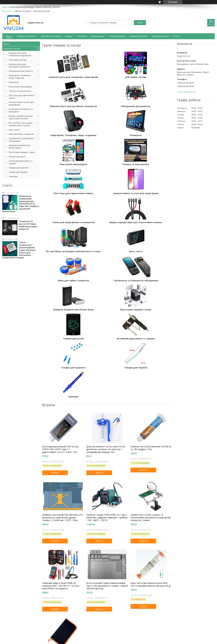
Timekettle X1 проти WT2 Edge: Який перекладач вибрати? (28, 225)
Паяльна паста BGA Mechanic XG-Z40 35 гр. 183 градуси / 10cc (151, 345)
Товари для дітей (17, 157)
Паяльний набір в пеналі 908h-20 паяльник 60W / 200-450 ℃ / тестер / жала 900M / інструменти (61, 483)
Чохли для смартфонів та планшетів (21, 110)
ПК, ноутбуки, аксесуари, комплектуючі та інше (21, 124)
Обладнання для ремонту (21, 71)
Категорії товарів (12, 49)
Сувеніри (13, 176)
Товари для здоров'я (19, 168)
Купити (55, 370)
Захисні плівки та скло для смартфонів (21, 103)
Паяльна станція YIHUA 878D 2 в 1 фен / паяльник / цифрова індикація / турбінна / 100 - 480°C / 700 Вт (107, 415)
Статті (176, 36)
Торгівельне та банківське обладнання (22, 140)
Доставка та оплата (51, 36)
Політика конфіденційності (128, 641)
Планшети (14, 82)
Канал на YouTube (139, 36)
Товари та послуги (26, 36)
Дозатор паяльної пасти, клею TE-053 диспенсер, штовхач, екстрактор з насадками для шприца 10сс (106, 347)
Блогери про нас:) (160, 36)
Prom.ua (124, 636)
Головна (9, 36)
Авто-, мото (14, 130)
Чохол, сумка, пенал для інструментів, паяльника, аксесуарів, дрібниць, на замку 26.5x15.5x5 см (62, 552)
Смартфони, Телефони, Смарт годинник (20, 77)
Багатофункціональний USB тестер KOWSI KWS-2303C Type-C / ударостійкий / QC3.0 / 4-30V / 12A (60, 347)
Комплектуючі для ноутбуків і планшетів (19, 65)
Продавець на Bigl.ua (108, 638)
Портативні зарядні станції (22, 152)
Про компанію (98, 36)
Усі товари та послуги (54, 584)
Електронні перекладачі (20, 87)
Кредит (69, 36)
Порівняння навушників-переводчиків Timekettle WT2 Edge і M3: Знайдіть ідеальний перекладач (21, 204)
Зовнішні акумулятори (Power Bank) (20, 147)
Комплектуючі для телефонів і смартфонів (20, 54)
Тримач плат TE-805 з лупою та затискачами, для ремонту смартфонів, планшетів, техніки (151, 415)
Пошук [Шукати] (140, 23)
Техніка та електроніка (20, 91)
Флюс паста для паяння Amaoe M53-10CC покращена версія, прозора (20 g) (151, 482)
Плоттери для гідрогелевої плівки (21, 97)
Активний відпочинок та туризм (21, 162)
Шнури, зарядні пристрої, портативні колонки (21, 117)
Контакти (82, 36)
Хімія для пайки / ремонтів (21, 134)
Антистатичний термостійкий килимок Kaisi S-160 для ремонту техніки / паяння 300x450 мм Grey (107, 483)
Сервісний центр (117, 36)
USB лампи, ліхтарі (18, 60)
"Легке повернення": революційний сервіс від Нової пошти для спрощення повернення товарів (19, 250)
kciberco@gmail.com (186, 92)
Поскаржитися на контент (103, 641)
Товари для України (18, 172)
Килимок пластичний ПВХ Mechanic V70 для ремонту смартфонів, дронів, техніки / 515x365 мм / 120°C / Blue (62, 415)
